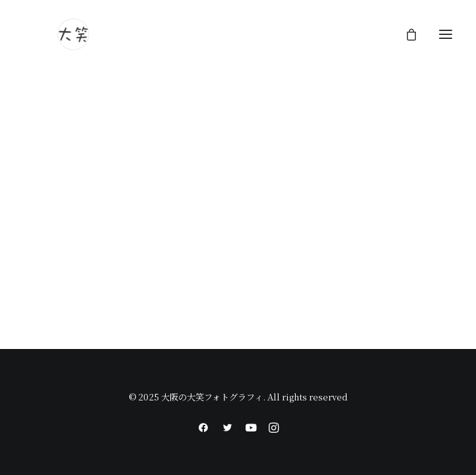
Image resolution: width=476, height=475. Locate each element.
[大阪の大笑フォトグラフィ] (73, 34)
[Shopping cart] (405, 34)
